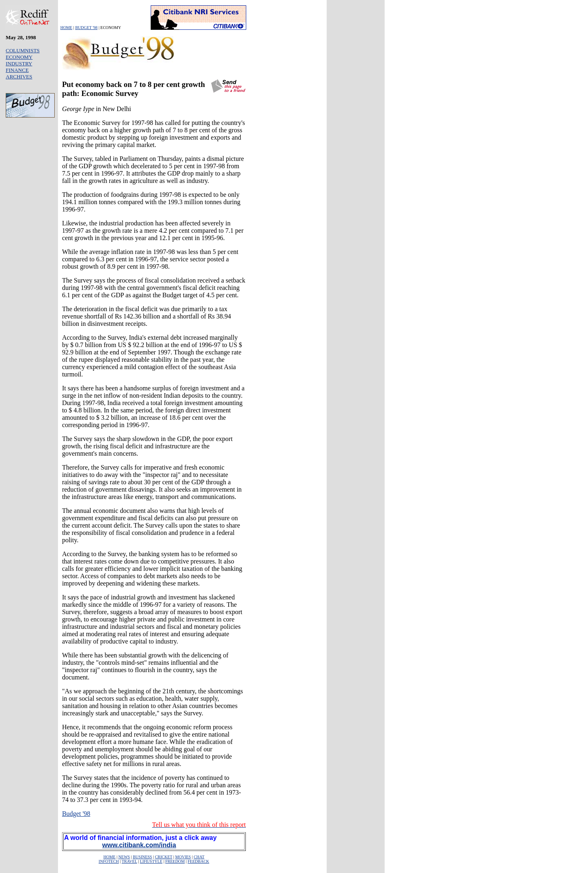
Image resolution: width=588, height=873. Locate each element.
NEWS (124, 857)
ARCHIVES (19, 77)
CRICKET (164, 857)
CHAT (199, 857)
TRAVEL (129, 861)
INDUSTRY (19, 63)
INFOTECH (109, 861)
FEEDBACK (199, 861)
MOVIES (183, 857)
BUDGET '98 (86, 28)
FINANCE (17, 70)
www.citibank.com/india (139, 845)
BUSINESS (142, 857)
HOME (66, 28)
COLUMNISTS (23, 50)
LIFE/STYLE (151, 861)
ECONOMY (19, 57)
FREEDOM (175, 861)
